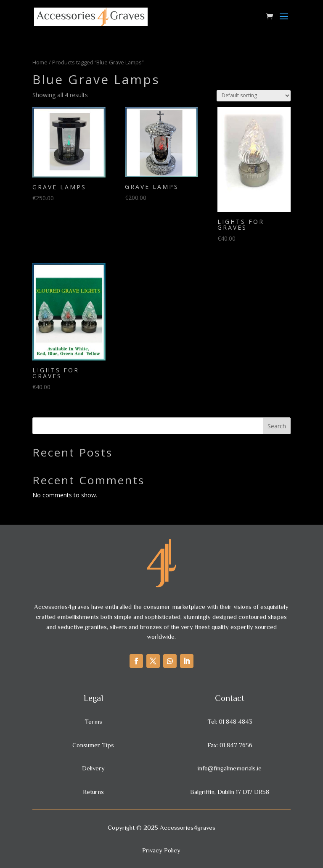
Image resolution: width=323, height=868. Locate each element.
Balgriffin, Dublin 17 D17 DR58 (230, 792)
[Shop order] (254, 96)
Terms (93, 721)
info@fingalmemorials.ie (230, 768)
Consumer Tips (93, 745)
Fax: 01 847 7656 (230, 745)
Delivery (93, 768)
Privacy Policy (161, 850)
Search (277, 426)
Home (40, 62)
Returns (93, 792)
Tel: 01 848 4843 (230, 721)
